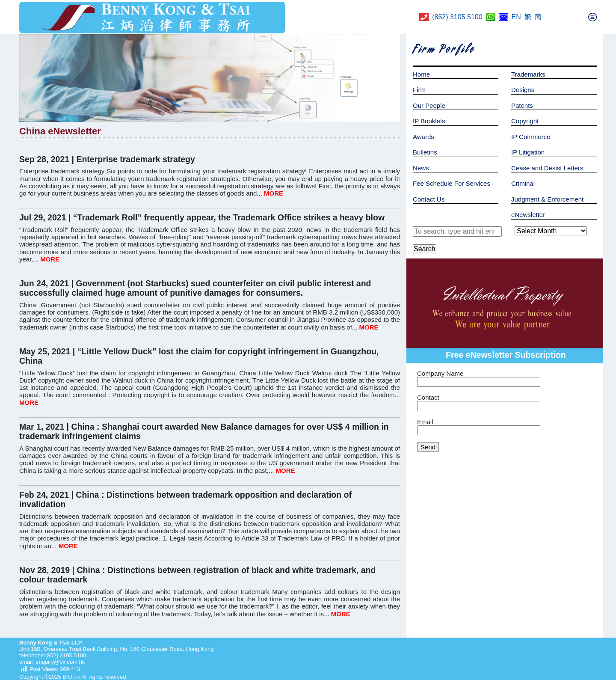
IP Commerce (531, 137)
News (421, 168)
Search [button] (425, 249)
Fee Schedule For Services (452, 183)
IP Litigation (528, 152)
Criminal (523, 183)
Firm (419, 90)
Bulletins (425, 152)
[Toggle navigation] (592, 17)
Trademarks (528, 74)
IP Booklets (429, 121)
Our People (429, 105)
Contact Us (429, 199)
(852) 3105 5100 (457, 17)
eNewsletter (528, 215)
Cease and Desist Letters (547, 168)
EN (516, 17)
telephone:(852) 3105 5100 (53, 655)
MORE (274, 193)
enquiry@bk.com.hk (60, 662)
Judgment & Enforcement (547, 199)
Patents (522, 105)
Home (421, 74)
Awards (423, 137)
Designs (523, 90)
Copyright (525, 121)
